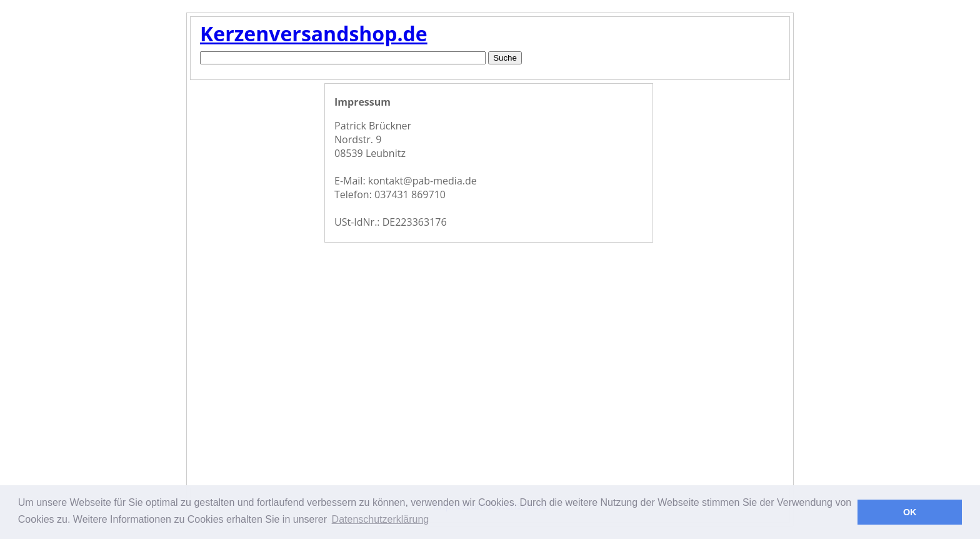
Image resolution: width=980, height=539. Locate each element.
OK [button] (910, 512)
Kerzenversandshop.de (314, 33)
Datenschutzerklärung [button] (381, 519)
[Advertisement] (256, 284)
